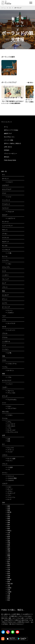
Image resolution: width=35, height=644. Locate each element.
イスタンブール (11, 364)
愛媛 (8, 555)
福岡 (8, 549)
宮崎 (8, 520)
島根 (8, 598)
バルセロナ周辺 (11, 478)
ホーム (4, 8)
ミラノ (8, 495)
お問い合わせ (8, 147)
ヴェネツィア (10, 493)
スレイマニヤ (10, 323)
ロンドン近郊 (10, 459)
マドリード (10, 476)
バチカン (9, 491)
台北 (8, 441)
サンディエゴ (10, 430)
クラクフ (9, 182)
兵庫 (8, 559)
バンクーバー (10, 330)
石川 (8, 567)
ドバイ (8, 197)
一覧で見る (30, 83)
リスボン (9, 415)
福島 (8, 522)
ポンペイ (9, 489)
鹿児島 (8, 512)
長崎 (8, 596)
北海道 (8, 588)
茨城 (8, 576)
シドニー (9, 384)
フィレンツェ (10, 497)
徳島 (8, 506)
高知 (8, 516)
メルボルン (10, 313)
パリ (8, 469)
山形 (8, 533)
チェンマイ (10, 448)
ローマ (8, 499)
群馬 (8, 582)
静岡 (8, 565)
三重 (8, 594)
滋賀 (8, 541)
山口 (8, 514)
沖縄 (8, 551)
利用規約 (7, 150)
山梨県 (8, 592)
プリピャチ (10, 212)
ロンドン (9, 461)
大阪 (8, 586)
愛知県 (8, 580)
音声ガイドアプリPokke (11, 130)
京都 (8, 590)
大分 (8, 553)
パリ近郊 (9, 467)
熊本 (8, 529)
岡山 (8, 563)
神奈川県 (9, 584)
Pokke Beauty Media (10, 160)
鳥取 (8, 510)
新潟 (8, 573)
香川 (8, 547)
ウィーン (9, 311)
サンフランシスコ (12, 432)
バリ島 (8, 253)
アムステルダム (11, 400)
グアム (8, 422)
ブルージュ (10, 391)
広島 (8, 569)
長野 (8, 578)
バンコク (9, 452)
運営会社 (7, 157)
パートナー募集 (9, 140)
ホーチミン (10, 370)
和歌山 (8, 531)
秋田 (8, 518)
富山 (8, 527)
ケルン (8, 406)
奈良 (8, 571)
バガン (8, 264)
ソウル (8, 377)
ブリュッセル (10, 393)
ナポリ (8, 487)
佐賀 (8, 508)
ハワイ (8, 428)
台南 (8, 439)
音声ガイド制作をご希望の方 (13, 143)
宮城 (8, 543)
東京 (8, 600)
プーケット (10, 450)
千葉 (8, 557)
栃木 (8, 561)
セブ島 (8, 353)
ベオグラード (10, 218)
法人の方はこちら (9, 137)
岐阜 (8, 537)
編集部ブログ (8, 133)
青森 (8, 545)
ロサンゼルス (10, 426)
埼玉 (8, 535)
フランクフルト (11, 408)
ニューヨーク (10, 424)
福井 (8, 524)
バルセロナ (10, 480)
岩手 (8, 539)
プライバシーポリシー (11, 154)
